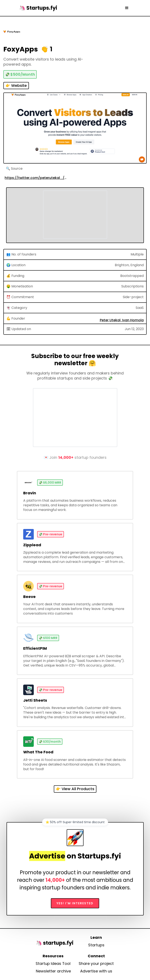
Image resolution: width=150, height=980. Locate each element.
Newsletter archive (53, 971)
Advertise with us (96, 971)
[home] (37, 8)
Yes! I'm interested (75, 903)
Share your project (96, 964)
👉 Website (16, 85)
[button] (127, 8)
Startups (96, 945)
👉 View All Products (75, 789)
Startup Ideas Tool (53, 964)
